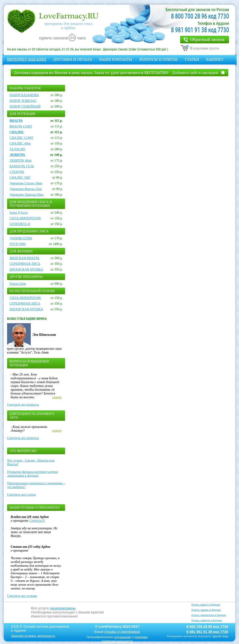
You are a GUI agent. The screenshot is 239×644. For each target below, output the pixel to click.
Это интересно (23, 451)
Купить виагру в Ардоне (206, 605)
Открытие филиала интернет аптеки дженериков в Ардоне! (33, 474)
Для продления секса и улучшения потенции (31, 204)
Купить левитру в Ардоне (207, 620)
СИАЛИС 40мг (20, 143)
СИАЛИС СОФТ (21, 138)
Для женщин (21, 251)
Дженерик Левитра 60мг (27, 195)
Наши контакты (116, 59)
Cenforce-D (37, 521)
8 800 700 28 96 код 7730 (200, 16)
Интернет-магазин (27, 59)
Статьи (192, 59)
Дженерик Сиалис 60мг (26, 183)
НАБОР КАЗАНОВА (24, 95)
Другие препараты (26, 277)
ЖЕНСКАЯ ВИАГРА (24, 258)
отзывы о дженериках (122, 632)
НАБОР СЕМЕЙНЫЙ (25, 107)
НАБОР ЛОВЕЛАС (23, 101)
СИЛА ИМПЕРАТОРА (25, 218)
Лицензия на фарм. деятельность (33, 636)
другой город (220, 636)
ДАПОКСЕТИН (21, 238)
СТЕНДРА (17, 172)
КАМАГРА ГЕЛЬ (22, 166)
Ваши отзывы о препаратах (35, 508)
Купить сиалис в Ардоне (206, 610)
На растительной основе (32, 291)
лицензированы (63, 608)
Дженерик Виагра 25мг (26, 189)
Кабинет (215, 59)
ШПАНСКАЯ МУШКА (26, 270)
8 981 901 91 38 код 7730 (200, 30)
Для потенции (22, 114)
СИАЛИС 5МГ (20, 178)
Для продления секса (29, 231)
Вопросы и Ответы (159, 59)
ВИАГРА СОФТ (21, 126)
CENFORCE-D (20, 224)
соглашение (122, 637)
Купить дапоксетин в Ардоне (209, 615)
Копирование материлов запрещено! (189, 636)
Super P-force (19, 213)
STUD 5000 (18, 244)
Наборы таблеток (25, 88)
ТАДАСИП (17, 149)
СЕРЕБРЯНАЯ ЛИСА (25, 264)
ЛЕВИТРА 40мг (21, 161)
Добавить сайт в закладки (195, 73)
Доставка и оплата (73, 59)
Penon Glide (18, 284)
